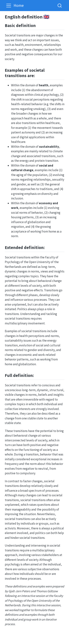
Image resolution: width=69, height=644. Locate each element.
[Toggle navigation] (9, 6)
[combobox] (60, 5)
